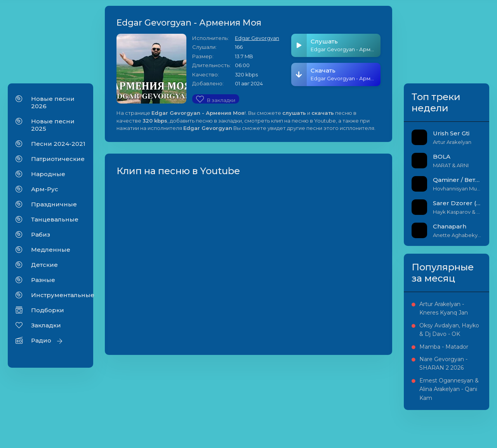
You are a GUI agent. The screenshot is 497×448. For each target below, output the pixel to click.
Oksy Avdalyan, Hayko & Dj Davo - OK (449, 330)
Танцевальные (55, 219)
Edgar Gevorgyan (257, 38)
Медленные (51, 250)
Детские (44, 265)
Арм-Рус (45, 189)
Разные (43, 280)
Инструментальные (58, 295)
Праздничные (54, 204)
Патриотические (58, 159)
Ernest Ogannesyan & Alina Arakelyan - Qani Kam (449, 389)
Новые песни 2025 (53, 125)
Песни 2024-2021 (58, 144)
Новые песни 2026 (53, 102)
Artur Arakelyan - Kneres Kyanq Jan (444, 308)
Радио (41, 340)
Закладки (46, 325)
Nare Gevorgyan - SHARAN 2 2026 (443, 363)
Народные (48, 174)
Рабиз (41, 234)
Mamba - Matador (444, 347)
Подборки (48, 310)
